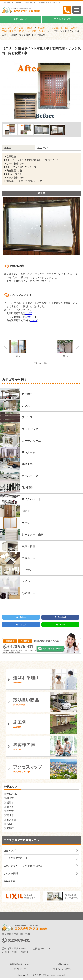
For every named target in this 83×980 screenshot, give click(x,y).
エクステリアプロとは (15, 858)
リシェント (57, 28)
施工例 (41, 28)
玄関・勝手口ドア (11, 31)
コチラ (45, 281)
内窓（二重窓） (72, 28)
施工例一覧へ (41, 363)
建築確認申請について (20, 964)
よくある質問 (11, 873)
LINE (60, 624)
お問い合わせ (21, 19)
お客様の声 (9, 881)
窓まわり (26, 31)
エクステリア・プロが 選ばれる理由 (23, 866)
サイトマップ (20, 969)
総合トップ (9, 851)
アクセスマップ (62, 19)
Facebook (61, 617)
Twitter (21, 617)
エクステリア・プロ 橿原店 (18, 28)
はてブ (21, 624)
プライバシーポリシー (63, 969)
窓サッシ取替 (39, 31)
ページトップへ (41, 916)
